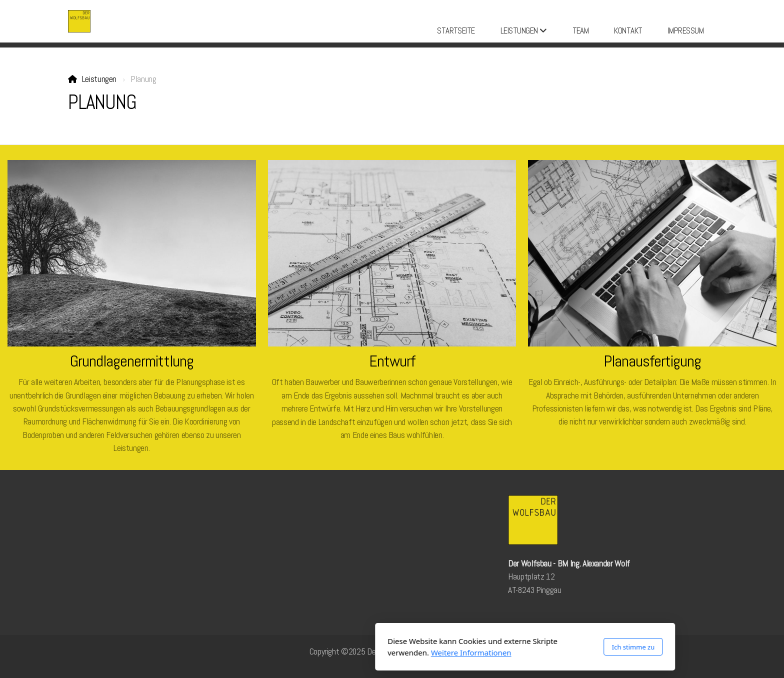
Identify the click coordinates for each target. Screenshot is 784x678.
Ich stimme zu (500, 647)
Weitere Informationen (338, 652)
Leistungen (99, 79)
